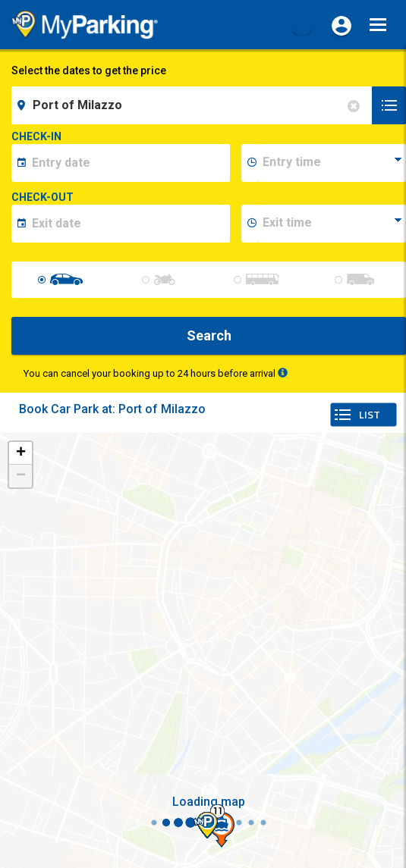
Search (209, 335)
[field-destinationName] (194, 105)
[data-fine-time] (332, 224)
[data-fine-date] (129, 224)
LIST (370, 414)
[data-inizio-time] (332, 163)
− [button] (21, 476)
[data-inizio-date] (129, 163)
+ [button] (21, 453)
